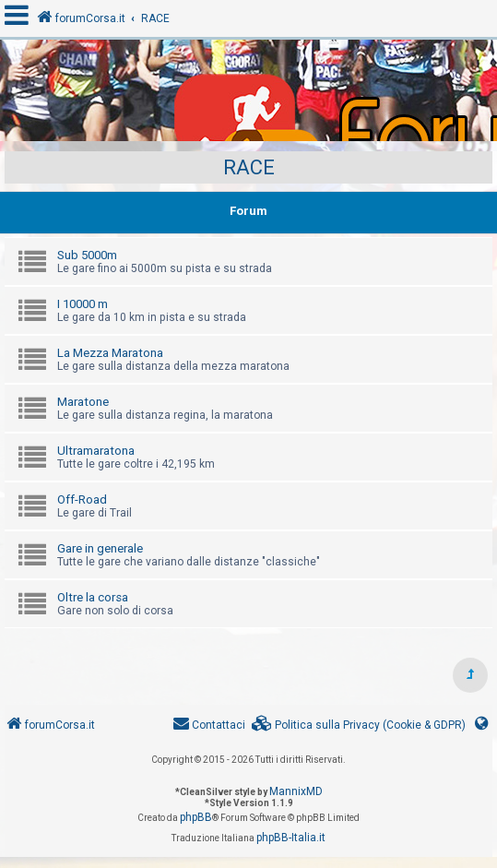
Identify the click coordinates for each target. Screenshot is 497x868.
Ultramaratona (96, 451)
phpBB (196, 817)
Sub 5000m (87, 255)
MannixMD (296, 791)
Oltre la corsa (93, 597)
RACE (249, 167)
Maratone (83, 402)
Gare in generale (100, 548)
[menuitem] (359, 725)
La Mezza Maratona (110, 353)
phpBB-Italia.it (291, 838)
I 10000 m (83, 304)
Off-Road (82, 499)
